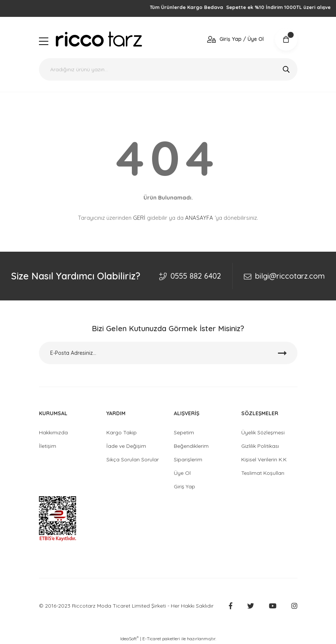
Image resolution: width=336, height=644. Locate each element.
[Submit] (282, 353)
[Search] (168, 69)
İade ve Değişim (126, 446)
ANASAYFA (199, 218)
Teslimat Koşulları (263, 473)
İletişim (48, 446)
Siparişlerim (188, 459)
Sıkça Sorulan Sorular (133, 459)
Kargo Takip (122, 432)
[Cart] (286, 39)
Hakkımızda (53, 432)
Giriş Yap (184, 486)
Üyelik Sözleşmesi (263, 432)
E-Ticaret (152, 639)
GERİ (139, 218)
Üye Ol (182, 473)
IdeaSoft (129, 638)
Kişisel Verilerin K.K (264, 459)
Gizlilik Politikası (260, 446)
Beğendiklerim (191, 446)
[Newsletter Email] (168, 353)
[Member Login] (235, 39)
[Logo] (99, 39)
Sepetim (184, 432)
